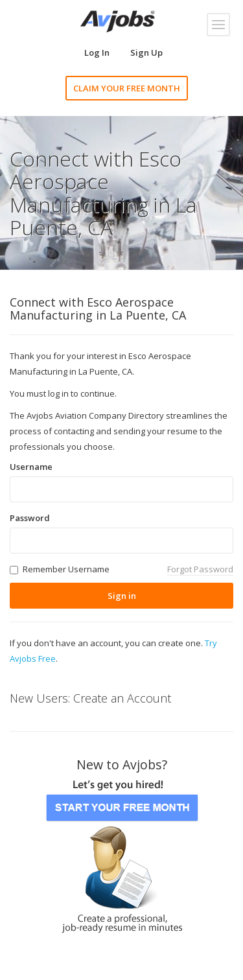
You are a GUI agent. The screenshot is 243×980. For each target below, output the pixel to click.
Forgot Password (200, 569)
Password (30, 518)
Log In (97, 52)
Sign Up (146, 52)
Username (31, 467)
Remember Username (66, 569)
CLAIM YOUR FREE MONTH (127, 88)
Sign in (122, 596)
